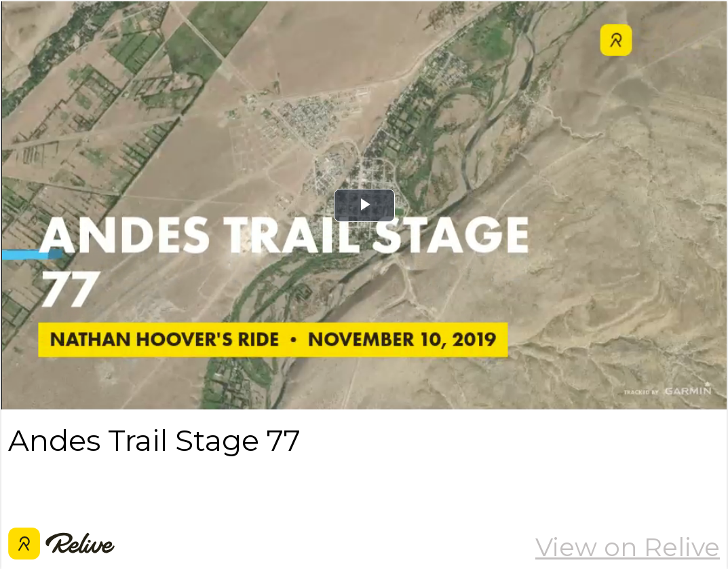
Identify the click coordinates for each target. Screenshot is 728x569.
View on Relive (628, 547)
